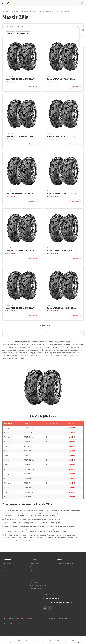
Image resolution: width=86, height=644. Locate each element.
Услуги (59, 559)
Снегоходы (33, 573)
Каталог (33, 559)
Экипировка (34, 582)
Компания (7, 559)
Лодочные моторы (36, 588)
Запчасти (33, 576)
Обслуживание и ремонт (65, 564)
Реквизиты (6, 573)
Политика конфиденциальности (59, 618)
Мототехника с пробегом (38, 585)
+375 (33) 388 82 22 (54, 595)
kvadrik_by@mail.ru (53, 599)
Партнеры (6, 570)
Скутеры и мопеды (36, 570)
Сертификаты (7, 567)
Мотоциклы (33, 567)
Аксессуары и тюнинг (37, 579)
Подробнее (33, 87)
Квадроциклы (34, 564)
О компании (6, 564)
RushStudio (29, 618)
